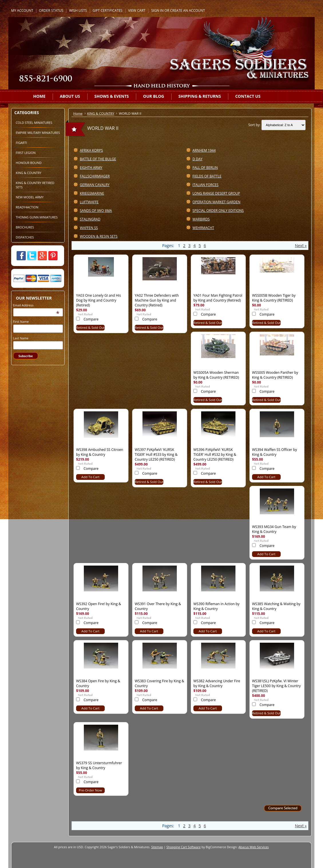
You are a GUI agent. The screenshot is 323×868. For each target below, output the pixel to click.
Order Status (51, 10)
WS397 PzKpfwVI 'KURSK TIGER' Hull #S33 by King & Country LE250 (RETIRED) (156, 454)
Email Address (23, 305)
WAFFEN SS (89, 228)
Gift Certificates (108, 10)
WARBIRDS (201, 219)
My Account (22, 10)
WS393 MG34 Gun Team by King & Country (274, 529)
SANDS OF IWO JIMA (96, 211)
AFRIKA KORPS (91, 150)
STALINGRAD (90, 219)
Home (78, 113)
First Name (21, 321)
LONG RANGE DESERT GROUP (216, 193)
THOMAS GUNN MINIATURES (37, 217)
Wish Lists (78, 10)
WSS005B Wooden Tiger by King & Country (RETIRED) (274, 298)
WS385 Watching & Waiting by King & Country (276, 606)
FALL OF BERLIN (205, 168)
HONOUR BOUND (29, 163)
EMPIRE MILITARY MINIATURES (38, 133)
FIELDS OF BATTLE (207, 176)
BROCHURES (25, 227)
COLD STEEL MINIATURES (34, 123)
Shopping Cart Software (184, 847)
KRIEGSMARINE (92, 193)
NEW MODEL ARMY (30, 197)
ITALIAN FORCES (206, 185)
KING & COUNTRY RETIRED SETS (35, 185)
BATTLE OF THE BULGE (98, 159)
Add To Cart (90, 477)
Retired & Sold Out (90, 328)
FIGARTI (21, 143)
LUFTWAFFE (89, 202)
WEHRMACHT (203, 228)
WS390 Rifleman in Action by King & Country (216, 606)
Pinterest (53, 256)
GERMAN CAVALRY (95, 185)
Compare (91, 319)
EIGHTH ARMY (91, 168)
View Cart (137, 10)
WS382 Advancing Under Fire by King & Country (217, 683)
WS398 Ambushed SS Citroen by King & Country (100, 452)
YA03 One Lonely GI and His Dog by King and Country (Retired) (99, 300)
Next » (301, 246)
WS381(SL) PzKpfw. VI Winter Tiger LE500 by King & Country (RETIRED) (276, 686)
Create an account (188, 10)
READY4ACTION (27, 207)
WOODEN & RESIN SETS (99, 236)
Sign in (157, 10)
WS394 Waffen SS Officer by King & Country (275, 452)
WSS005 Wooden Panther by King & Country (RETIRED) (275, 375)
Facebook (21, 256)
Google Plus (42, 256)
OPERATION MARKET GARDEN (216, 202)
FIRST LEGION (26, 153)
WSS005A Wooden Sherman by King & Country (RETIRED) (216, 375)
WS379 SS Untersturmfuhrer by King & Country (99, 765)
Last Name (21, 338)
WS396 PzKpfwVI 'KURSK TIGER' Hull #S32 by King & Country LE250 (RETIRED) (215, 454)
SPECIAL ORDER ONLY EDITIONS (218, 211)
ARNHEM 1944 (204, 150)
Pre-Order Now (90, 790)
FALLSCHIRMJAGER (95, 176)
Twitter (32, 256)
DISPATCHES (25, 237)
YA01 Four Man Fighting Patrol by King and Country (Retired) (218, 298)
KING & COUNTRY (29, 173)
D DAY (198, 159)
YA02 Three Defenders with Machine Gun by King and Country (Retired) (157, 300)
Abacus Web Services (253, 847)
